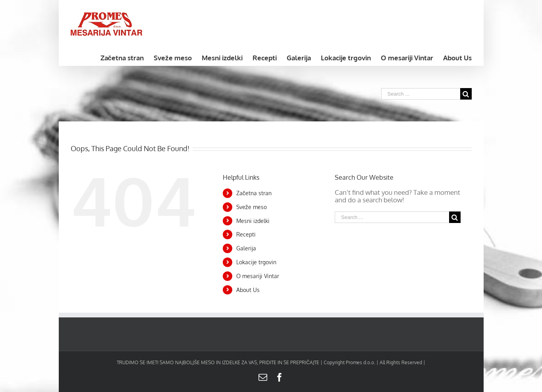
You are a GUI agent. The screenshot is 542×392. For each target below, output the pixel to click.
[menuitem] (127, 57)
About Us (248, 290)
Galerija (246, 248)
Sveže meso (252, 207)
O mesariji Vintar (258, 276)
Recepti (246, 234)
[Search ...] (421, 94)
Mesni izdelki (253, 221)
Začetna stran (254, 193)
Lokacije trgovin (256, 262)
